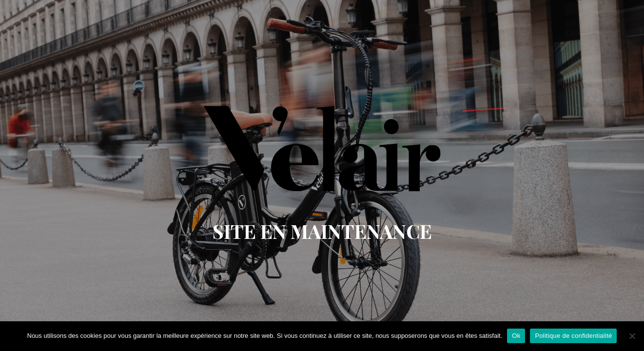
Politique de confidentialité (573, 336)
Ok (516, 336)
